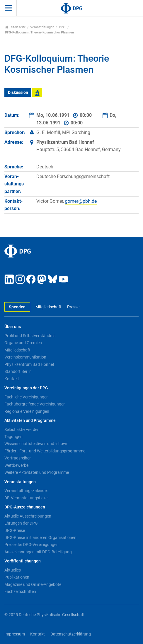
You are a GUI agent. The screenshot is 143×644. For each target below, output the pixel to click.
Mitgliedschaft (48, 307)
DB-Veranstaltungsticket (27, 498)
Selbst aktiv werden (22, 430)
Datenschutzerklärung (71, 634)
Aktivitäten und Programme (30, 421)
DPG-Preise (15, 530)
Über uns (13, 327)
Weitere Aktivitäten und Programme (37, 472)
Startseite (15, 27)
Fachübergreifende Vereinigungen (35, 404)
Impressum (15, 634)
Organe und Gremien (23, 343)
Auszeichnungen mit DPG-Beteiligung (38, 552)
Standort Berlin (18, 371)
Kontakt (12, 379)
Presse (73, 307)
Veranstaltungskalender (26, 491)
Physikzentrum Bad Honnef (29, 364)
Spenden (17, 307)
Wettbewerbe (16, 465)
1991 (62, 27)
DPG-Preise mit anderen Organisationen (40, 537)
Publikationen (17, 577)
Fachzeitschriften (20, 591)
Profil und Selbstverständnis (30, 336)
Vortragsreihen (18, 458)
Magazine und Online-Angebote (33, 584)
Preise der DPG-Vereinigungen (32, 545)
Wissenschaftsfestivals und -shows (36, 444)
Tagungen (13, 437)
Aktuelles (13, 570)
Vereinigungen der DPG (26, 388)
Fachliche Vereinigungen (27, 397)
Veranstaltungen (42, 27)
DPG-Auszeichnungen (25, 507)
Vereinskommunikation (25, 357)
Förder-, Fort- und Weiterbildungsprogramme (45, 451)
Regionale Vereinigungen (27, 411)
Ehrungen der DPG (21, 523)
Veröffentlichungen (23, 561)
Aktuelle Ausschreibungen (28, 516)
